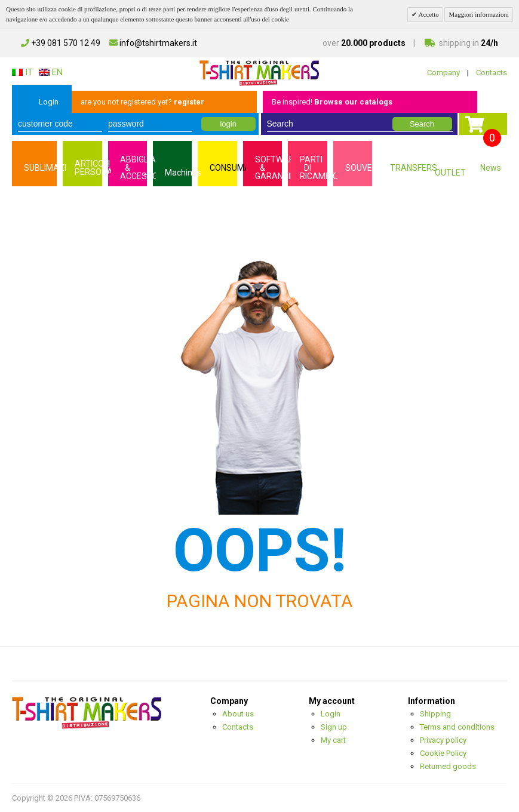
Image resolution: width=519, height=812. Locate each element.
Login (49, 102)
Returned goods (448, 766)
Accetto (428, 14)
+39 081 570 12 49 (61, 43)
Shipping (435, 714)
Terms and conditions (457, 727)
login (228, 124)
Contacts (492, 73)
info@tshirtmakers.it (153, 43)
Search (422, 124)
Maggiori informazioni (479, 14)
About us (238, 714)
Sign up (334, 727)
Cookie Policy (443, 753)
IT (22, 72)
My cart (333, 740)
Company (443, 73)
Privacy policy (443, 740)
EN (51, 72)
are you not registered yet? (142, 102)
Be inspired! (332, 102)
